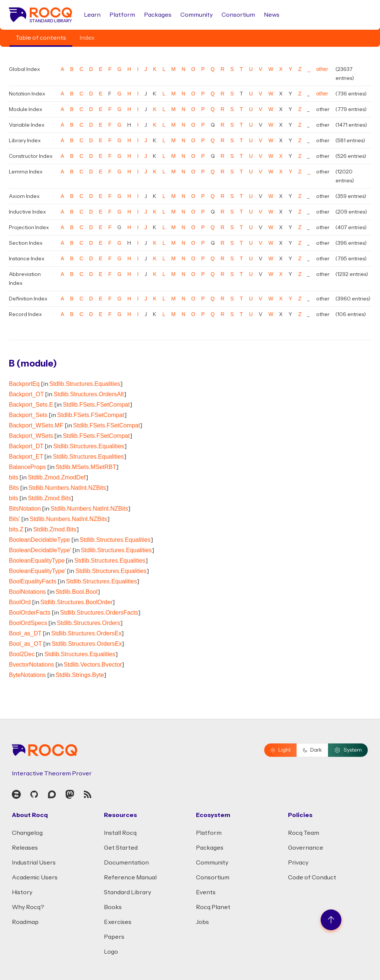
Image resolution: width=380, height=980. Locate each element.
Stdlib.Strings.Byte (80, 675)
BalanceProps (27, 467)
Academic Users (35, 878)
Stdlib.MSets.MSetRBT (86, 467)
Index (87, 38)
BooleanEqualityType (37, 561)
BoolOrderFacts (30, 613)
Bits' (14, 519)
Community (196, 15)
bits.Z (16, 529)
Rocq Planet (213, 907)
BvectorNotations (32, 665)
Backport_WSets (31, 436)
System (348, 750)
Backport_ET (26, 457)
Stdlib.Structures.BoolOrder (77, 602)
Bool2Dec (22, 654)
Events (206, 892)
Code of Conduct (312, 878)
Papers (114, 937)
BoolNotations (27, 592)
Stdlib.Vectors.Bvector (93, 665)
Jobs (202, 922)
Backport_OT (26, 394)
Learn (92, 15)
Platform (122, 15)
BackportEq (24, 384)
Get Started (121, 848)
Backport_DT (26, 446)
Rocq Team (304, 833)
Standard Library (127, 892)
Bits (14, 488)
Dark (312, 750)
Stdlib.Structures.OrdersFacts (99, 613)
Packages (158, 15)
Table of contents (41, 38)
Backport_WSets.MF (36, 425)
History (22, 892)
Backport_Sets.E (31, 405)
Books (113, 907)
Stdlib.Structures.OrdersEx (86, 633)
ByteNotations (27, 675)
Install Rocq (120, 833)
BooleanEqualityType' (37, 571)
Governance (306, 848)
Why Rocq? (28, 907)
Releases (25, 848)
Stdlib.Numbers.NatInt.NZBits (67, 488)
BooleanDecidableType (40, 540)
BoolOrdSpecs (28, 623)
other (322, 69)
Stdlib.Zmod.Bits (49, 498)
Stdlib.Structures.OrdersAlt (89, 394)
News (272, 15)
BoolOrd (20, 602)
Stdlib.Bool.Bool (77, 592)
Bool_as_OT (25, 644)
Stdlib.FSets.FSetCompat (96, 405)
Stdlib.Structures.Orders (89, 623)
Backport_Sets (28, 415)
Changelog (27, 833)
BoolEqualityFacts (33, 581)
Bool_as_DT (25, 633)
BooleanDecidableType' (40, 550)
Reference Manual (130, 878)
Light (280, 750)
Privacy (298, 863)
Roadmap (25, 922)
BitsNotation (25, 509)
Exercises (118, 922)
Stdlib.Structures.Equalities (85, 384)
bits (14, 477)
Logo (111, 952)
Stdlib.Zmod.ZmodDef (57, 477)
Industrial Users (34, 863)
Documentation (126, 863)
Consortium (238, 15)
